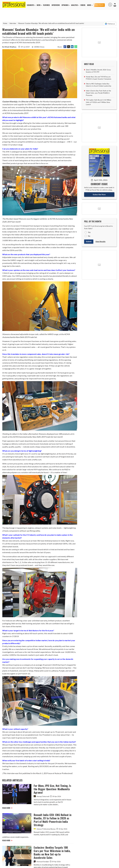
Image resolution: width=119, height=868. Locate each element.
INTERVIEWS (56, 5)
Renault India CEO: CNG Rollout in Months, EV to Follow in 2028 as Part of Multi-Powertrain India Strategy (53, 820)
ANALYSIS (74, 5)
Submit (89, 242)
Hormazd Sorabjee (41, 862)
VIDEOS (83, 5)
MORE (89, 5)
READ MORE (7, 808)
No (89, 236)
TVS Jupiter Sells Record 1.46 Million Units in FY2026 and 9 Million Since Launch (98, 102)
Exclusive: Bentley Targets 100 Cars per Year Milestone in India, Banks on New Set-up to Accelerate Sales (52, 853)
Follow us (110, 24)
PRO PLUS (99, 5)
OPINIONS (65, 5)
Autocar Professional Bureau (45, 829)
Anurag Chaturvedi (42, 796)
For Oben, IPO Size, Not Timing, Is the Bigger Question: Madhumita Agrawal (52, 789)
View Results (100, 242)
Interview (13, 23)
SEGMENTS (30, 5)
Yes (89, 232)
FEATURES (46, 5)
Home (5, 23)
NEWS (39, 5)
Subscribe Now (99, 194)
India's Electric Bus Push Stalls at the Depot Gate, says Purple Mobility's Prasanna (98, 93)
